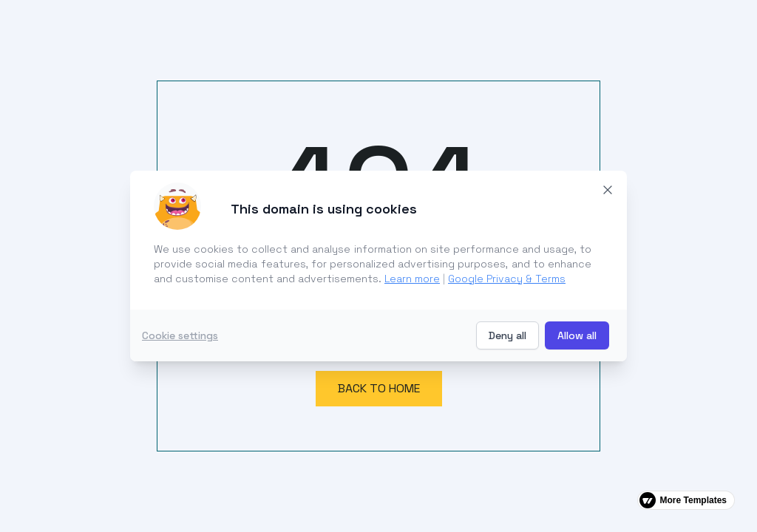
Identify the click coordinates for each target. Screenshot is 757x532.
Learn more (412, 279)
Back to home (379, 388)
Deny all (508, 335)
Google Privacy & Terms (507, 279)
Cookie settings (180, 335)
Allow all (577, 335)
